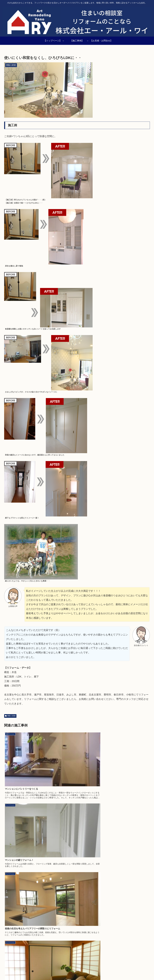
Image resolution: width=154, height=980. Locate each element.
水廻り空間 (122, 971)
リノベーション (57, 971)
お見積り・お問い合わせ (141, 971)
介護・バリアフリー (75, 971)
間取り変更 (10, 716)
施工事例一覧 (41, 971)
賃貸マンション (93, 971)
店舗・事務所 (109, 971)
